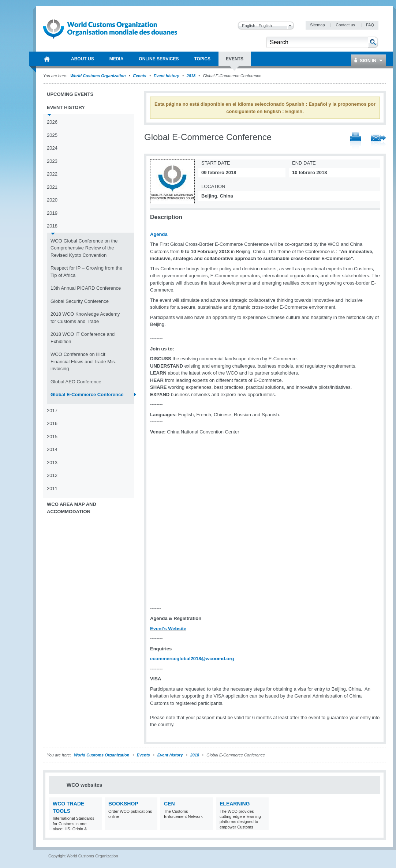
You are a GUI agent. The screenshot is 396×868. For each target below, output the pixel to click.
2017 (52, 411)
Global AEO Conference (76, 382)
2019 (52, 213)
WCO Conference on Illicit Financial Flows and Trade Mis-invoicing (83, 361)
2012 (52, 475)
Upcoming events (70, 94)
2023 (52, 161)
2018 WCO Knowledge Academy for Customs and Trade (85, 318)
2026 (52, 122)
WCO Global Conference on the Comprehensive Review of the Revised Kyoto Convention (84, 248)
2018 (191, 76)
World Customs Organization (98, 76)
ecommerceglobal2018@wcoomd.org (192, 659)
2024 (52, 148)
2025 (52, 135)
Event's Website (168, 629)
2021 (52, 187)
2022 (52, 174)
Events (140, 76)
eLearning (235, 804)
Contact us (346, 25)
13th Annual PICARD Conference (86, 288)
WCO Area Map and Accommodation (72, 508)
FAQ (370, 25)
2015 (52, 437)
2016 (52, 423)
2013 (52, 463)
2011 (52, 489)
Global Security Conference (80, 301)
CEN (169, 804)
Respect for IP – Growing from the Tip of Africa (86, 272)
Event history (167, 76)
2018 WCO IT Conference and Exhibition (83, 338)
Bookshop (123, 804)
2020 (52, 200)
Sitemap (318, 25)
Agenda (159, 234)
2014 (52, 449)
